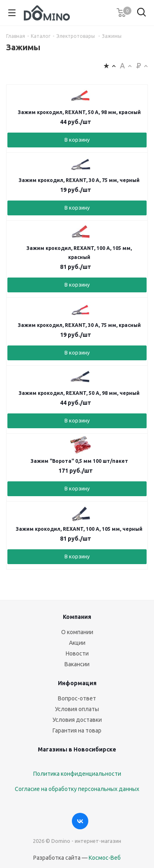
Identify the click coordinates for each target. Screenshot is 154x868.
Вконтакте (80, 821)
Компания (77, 617)
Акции (77, 643)
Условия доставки (77, 720)
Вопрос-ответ (77, 698)
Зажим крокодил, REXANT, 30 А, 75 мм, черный (79, 180)
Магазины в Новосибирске (77, 749)
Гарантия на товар (77, 730)
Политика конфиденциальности (77, 774)
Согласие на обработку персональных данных (77, 789)
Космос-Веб (105, 858)
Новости (77, 653)
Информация (77, 683)
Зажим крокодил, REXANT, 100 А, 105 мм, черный (79, 529)
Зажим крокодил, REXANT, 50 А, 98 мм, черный (79, 393)
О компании (77, 632)
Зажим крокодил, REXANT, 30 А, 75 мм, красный (79, 325)
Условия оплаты (77, 709)
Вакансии (77, 664)
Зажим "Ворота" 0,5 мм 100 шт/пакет (79, 461)
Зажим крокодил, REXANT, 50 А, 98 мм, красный (79, 112)
